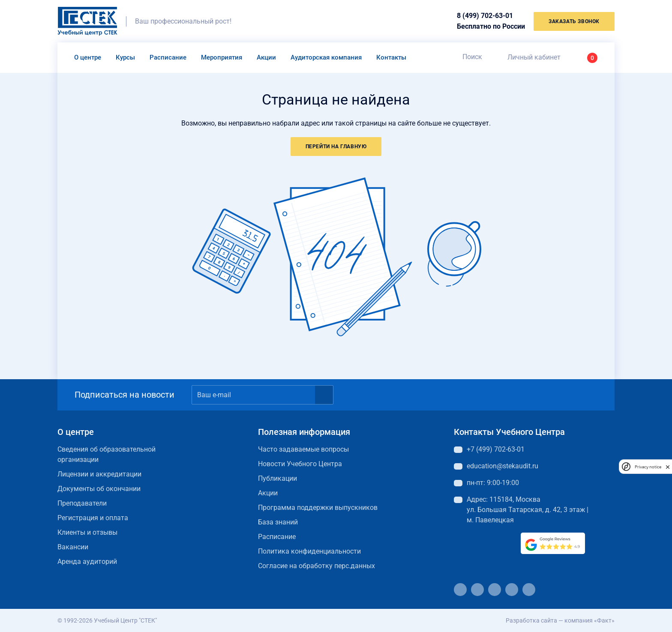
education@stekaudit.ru (502, 466)
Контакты (391, 57)
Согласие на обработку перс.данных (316, 566)
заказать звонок (574, 21)
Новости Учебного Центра (300, 464)
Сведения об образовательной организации (106, 454)
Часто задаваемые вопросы (303, 449)
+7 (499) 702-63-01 (496, 449)
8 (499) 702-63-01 (485, 16)
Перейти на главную (336, 147)
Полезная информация (304, 432)
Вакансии (73, 547)
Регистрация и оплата (93, 518)
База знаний (278, 522)
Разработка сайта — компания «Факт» (560, 620)
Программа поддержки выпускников (318, 508)
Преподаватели (82, 503)
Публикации (277, 478)
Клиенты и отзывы (87, 532)
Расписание (168, 57)
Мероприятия (222, 57)
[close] (668, 467)
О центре (88, 57)
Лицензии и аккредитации (99, 474)
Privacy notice (648, 467)
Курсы (125, 57)
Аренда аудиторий (87, 562)
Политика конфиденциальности (309, 551)
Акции (266, 57)
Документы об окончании (99, 489)
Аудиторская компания (326, 57)
